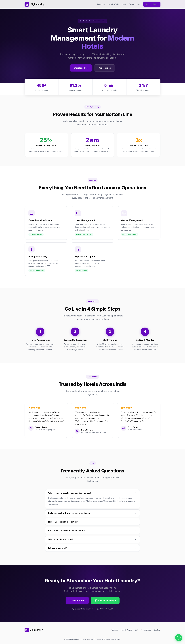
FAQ (124, 4)
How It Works (114, 4)
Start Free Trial (81, 68)
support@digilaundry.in (83, 609)
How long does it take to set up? (92, 522)
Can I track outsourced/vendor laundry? (92, 531)
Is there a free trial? (92, 548)
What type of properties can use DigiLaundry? (92, 493)
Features (101, 4)
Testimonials (135, 4)
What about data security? (92, 539)
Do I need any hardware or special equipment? (92, 513)
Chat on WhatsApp (105, 600)
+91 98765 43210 (105, 609)
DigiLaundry (34, 4)
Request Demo (152, 4)
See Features (105, 68)
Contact (157, 630)
